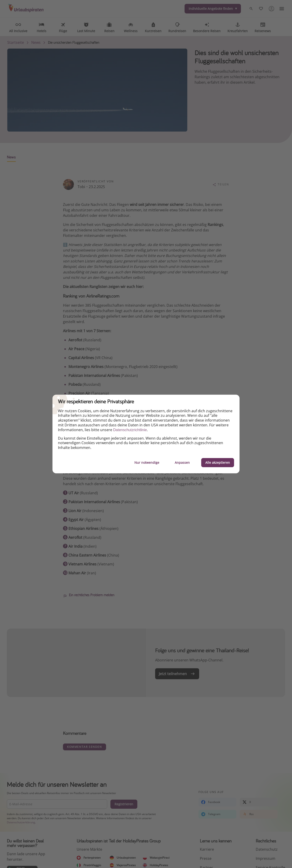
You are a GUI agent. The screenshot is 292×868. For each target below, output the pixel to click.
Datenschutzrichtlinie (130, 430)
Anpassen (182, 463)
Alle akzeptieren (218, 463)
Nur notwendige (147, 463)
